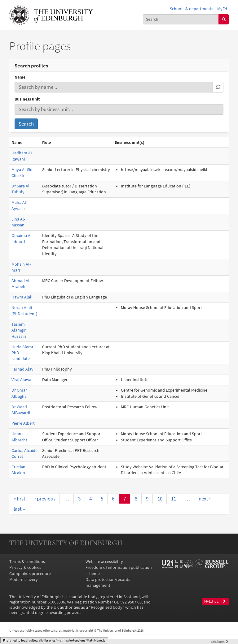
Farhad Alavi (23, 369)
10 (160, 499)
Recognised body (107, 607)
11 (174, 499)
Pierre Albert (23, 423)
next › (205, 499)
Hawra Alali (22, 297)
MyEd (222, 9)
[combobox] (181, 19)
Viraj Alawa (21, 380)
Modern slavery (24, 580)
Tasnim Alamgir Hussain (19, 330)
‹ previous (45, 499)
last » (19, 509)
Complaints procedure (30, 574)
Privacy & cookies (25, 567)
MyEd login (215, 601)
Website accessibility (104, 562)
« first (20, 499)
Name (20, 77)
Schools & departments (192, 9)
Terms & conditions (27, 562)
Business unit (27, 99)
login (220, 642)
